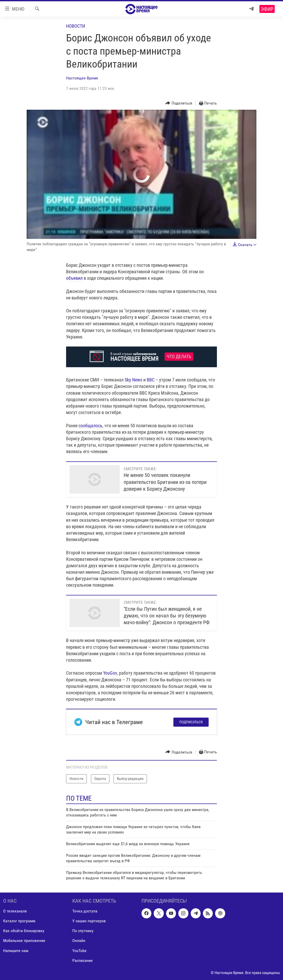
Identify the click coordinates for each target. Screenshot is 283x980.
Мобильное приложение (24, 941)
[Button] (179, 103)
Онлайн (79, 941)
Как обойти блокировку (24, 931)
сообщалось (90, 426)
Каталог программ (19, 921)
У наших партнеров (89, 921)
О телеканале (15, 911)
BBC (151, 380)
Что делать (179, 357)
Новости (76, 26)
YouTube (79, 951)
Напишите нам (16, 951)
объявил (74, 278)
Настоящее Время (82, 78)
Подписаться (191, 722)
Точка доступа (85, 911)
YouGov (110, 673)
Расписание (83, 960)
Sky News (133, 380)
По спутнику (83, 931)
